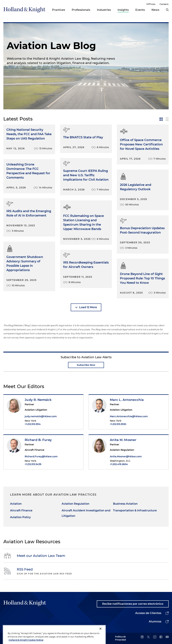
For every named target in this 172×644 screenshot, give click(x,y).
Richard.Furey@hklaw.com (41, 456)
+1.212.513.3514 (33, 424)
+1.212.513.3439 (33, 464)
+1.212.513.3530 (118, 424)
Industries (104, 10)
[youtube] (167, 637)
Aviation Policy (20, 517)
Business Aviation (125, 504)
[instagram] (155, 637)
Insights (123, 10)
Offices (151, 4)
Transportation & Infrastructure (135, 510)
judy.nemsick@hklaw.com (41, 416)
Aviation (16, 504)
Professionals (81, 10)
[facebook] (161, 637)
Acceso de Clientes (148, 613)
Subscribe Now (86, 365)
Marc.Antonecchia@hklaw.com (129, 416)
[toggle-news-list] (167, 119)
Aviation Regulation (76, 504)
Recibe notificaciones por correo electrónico (133, 604)
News (155, 10)
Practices (59, 10)
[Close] (100, 639)
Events (140, 10)
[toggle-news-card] (161, 119)
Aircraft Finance (21, 510)
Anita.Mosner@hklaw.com (126, 456)
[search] (167, 10)
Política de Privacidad (120, 638)
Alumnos (155, 622)
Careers (164, 4)
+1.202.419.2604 (119, 464)
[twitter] (148, 637)
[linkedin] (142, 637)
